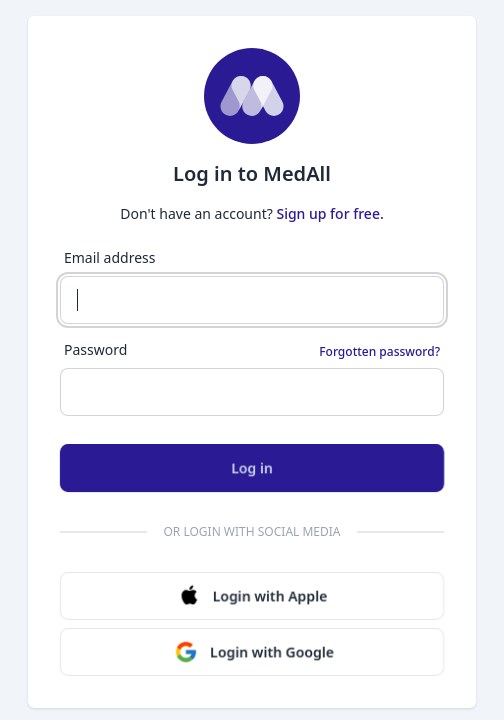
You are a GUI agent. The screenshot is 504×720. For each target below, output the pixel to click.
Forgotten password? (379, 352)
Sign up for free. (329, 213)
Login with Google (254, 652)
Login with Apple (251, 596)
